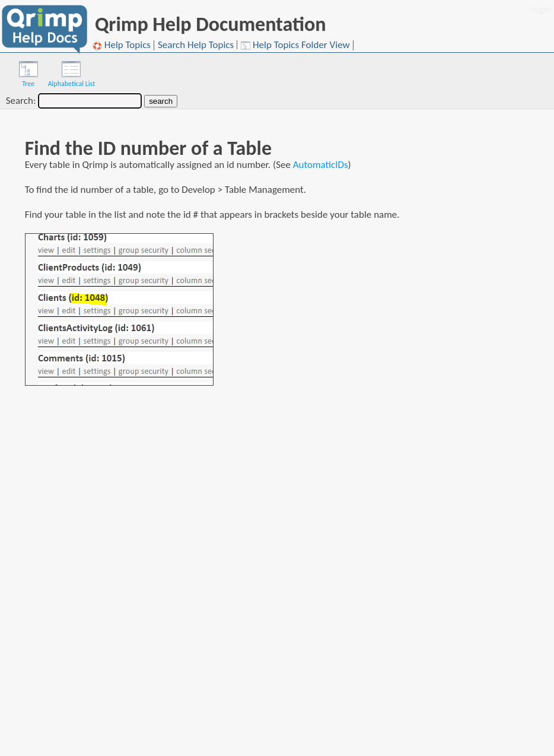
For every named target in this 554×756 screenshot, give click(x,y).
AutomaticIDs (321, 165)
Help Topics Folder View (295, 45)
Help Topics (122, 45)
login (541, 9)
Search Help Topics (196, 45)
